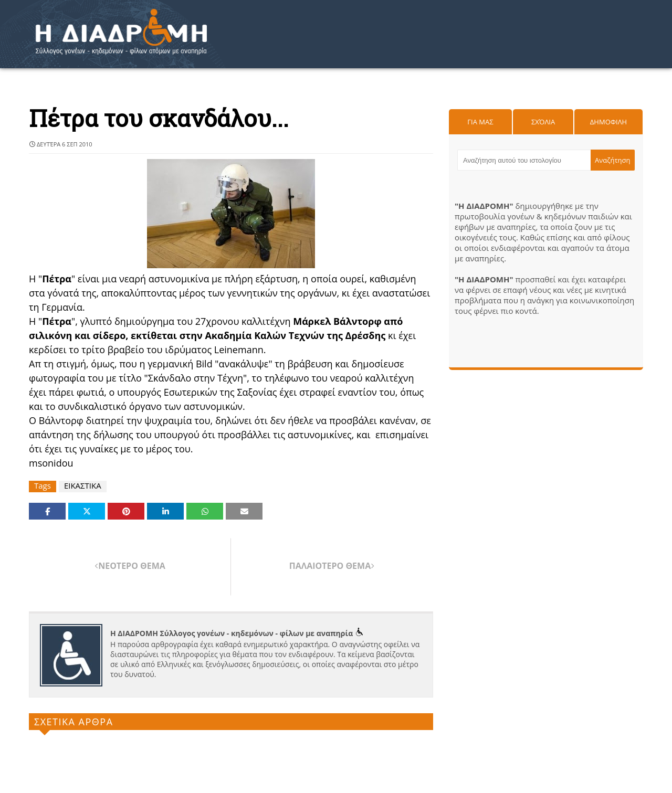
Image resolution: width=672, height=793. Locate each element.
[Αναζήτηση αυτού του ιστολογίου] (524, 160)
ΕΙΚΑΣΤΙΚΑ (83, 486)
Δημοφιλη (608, 122)
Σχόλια (543, 122)
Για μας (480, 122)
